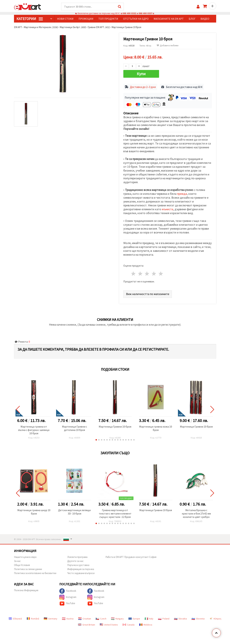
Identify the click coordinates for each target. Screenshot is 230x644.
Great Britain (87, 625)
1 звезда (134, 274)
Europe (134, 619)
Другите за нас (75, 561)
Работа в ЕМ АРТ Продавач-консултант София (131, 557)
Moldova (146, 625)
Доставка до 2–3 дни (143, 87)
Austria (68, 619)
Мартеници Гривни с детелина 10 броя (74, 428)
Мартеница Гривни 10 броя (115, 427)
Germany (51, 619)
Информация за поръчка (81, 569)
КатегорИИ (30, 19)
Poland (164, 619)
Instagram (68, 597)
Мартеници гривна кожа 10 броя (156, 428)
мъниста (168, 209)
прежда (182, 194)
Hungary (117, 619)
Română (33, 619)
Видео (205, 19)
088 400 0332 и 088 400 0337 (137, 13)
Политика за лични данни (28, 569)
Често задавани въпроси (81, 573)
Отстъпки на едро (136, 19)
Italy (149, 619)
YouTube (67, 603)
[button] (96, 440)
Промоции (86, 19)
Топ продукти (108, 19)
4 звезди (154, 274)
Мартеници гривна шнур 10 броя (34, 512)
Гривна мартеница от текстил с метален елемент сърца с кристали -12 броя (115, 513)
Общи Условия (22, 565)
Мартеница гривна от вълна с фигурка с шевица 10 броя (34, 430)
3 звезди (147, 274)
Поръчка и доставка (78, 565)
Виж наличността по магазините (148, 294)
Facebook (68, 591)
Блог (192, 19)
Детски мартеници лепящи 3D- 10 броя (74, 512)
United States (109, 625)
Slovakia (180, 619)
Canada (129, 625)
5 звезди (161, 274)
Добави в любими (168, 45)
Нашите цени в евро (25, 557)
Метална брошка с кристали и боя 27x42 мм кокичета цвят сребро (196, 513)
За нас (17, 561)
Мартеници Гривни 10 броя (196, 427)
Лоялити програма (77, 557)
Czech (101, 619)
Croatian (85, 619)
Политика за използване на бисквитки (35, 573)
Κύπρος (215, 619)
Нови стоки (65, 19)
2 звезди (140, 274)
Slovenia (198, 619)
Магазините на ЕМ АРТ (169, 19)
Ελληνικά (15, 619)
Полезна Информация (26, 590)
